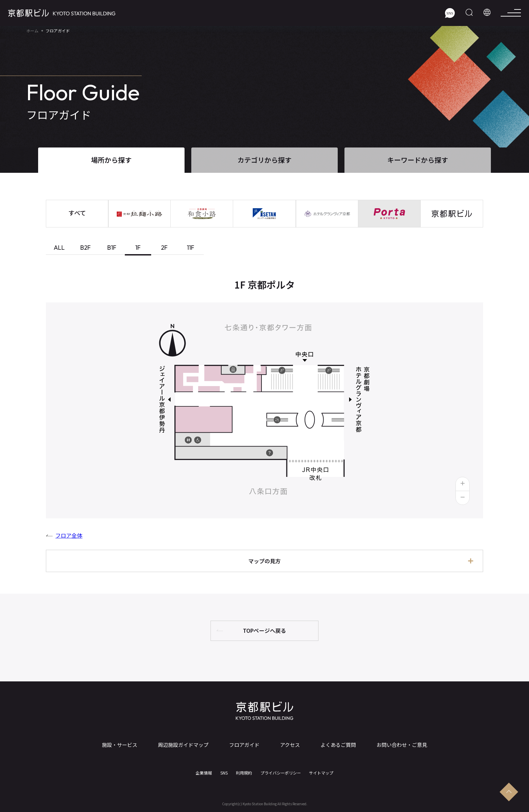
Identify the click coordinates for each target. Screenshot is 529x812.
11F (191, 248)
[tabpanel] (264, 427)
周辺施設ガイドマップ (183, 745)
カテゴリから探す (264, 160)
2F (164, 248)
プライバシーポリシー (281, 773)
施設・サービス (120, 745)
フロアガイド (244, 745)
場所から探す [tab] (111, 160)
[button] (463, 484)
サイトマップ (321, 773)
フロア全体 (69, 535)
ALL (59, 248)
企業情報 (204, 773)
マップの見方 (264, 561)
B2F (86, 248)
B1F (112, 248)
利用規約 (244, 773)
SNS (224, 773)
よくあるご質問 (338, 745)
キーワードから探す (418, 160)
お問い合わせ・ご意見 (402, 745)
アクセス (290, 745)
